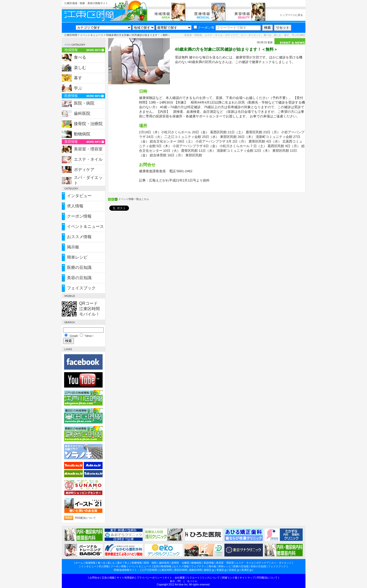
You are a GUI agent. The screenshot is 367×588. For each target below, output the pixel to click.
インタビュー (79, 196)
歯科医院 (82, 113)
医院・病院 (84, 103)
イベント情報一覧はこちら (134, 199)
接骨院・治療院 (88, 124)
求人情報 (75, 206)
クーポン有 (204, 28)
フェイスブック (81, 288)
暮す (78, 78)
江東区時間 (71, 35)
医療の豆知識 (79, 267)
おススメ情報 (79, 237)
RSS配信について (86, 518)
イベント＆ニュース (92, 35)
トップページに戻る (291, 15)
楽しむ (80, 68)
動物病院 (82, 134)
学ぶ (78, 88)
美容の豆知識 (79, 278)
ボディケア (84, 170)
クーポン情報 (79, 216)
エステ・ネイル (88, 159)
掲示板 (73, 247)
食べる (80, 57)
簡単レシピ (77, 257)
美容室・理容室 (88, 149)
